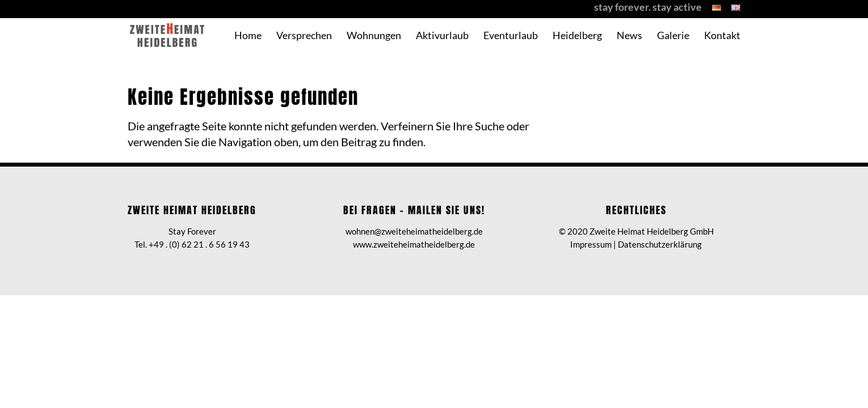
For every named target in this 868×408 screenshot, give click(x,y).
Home (248, 36)
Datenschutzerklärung (660, 244)
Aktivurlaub (442, 36)
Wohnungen (374, 36)
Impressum (591, 244)
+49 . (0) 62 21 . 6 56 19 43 (199, 244)
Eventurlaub (511, 36)
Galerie (673, 36)
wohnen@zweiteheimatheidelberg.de (414, 231)
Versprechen (304, 36)
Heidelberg (577, 36)
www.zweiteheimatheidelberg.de (414, 244)
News (629, 36)
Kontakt (722, 36)
